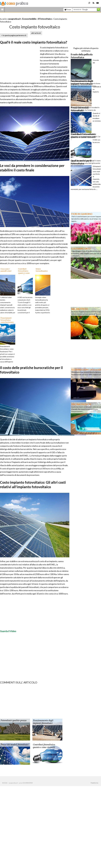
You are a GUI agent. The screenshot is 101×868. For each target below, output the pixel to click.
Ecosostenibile (29, 19)
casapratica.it (14, 19)
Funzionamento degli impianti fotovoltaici (43, 722)
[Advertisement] (27, 16)
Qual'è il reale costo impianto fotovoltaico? (34, 42)
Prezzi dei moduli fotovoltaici (15, 745)
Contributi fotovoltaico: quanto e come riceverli (44, 746)
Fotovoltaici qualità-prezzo (14, 721)
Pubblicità (94, 783)
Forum (68, 10)
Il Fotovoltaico (45, 19)
